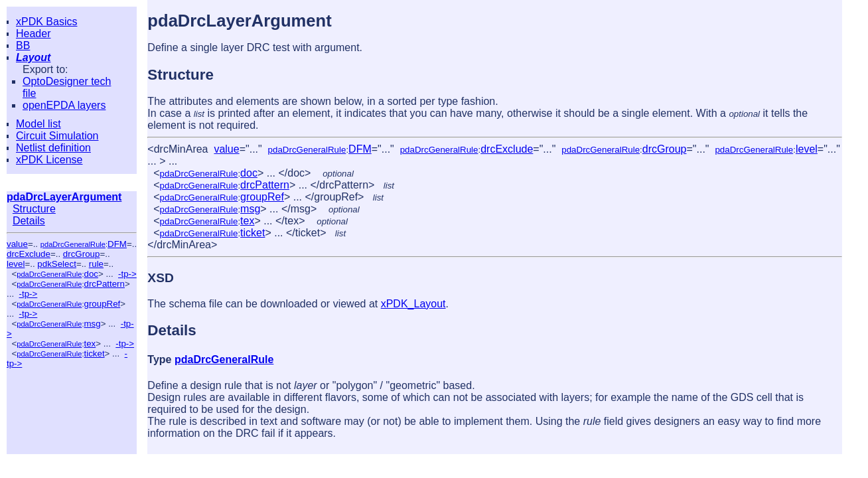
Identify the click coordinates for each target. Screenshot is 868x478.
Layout (33, 57)
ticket (94, 354)
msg (92, 324)
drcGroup (82, 254)
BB (23, 45)
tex (90, 344)
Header (33, 34)
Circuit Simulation (57, 136)
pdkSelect (57, 264)
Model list (38, 124)
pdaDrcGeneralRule (73, 244)
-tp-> (127, 274)
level (16, 264)
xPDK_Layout (413, 304)
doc (91, 274)
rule (96, 264)
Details (29, 221)
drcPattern (104, 284)
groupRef (102, 304)
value (17, 244)
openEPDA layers (64, 105)
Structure (34, 209)
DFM (117, 244)
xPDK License (49, 160)
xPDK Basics (46, 22)
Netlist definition (53, 148)
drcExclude (29, 254)
